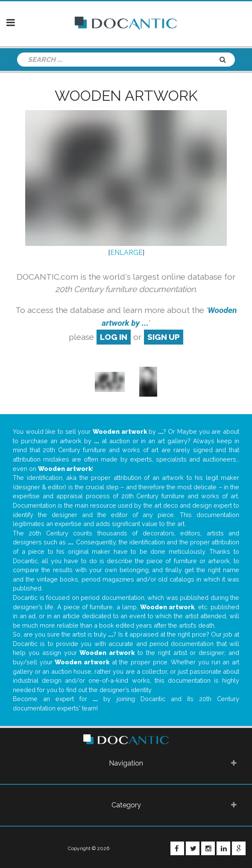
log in (114, 337)
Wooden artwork (126, 96)
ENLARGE (126, 253)
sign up (164, 337)
